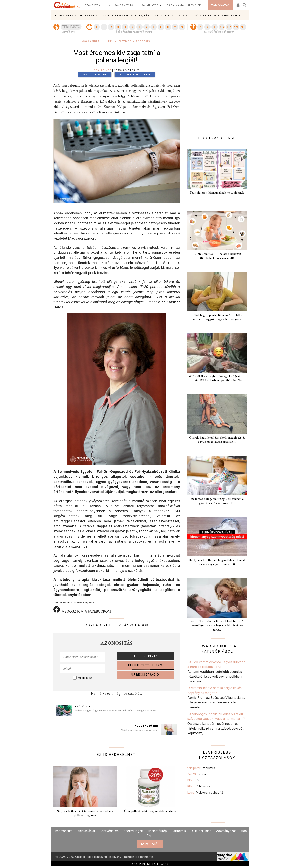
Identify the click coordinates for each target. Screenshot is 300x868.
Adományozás (226, 831)
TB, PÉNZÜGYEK (150, 15)
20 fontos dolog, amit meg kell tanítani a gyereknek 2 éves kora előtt (217, 501)
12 (182, 27)
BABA (103, 15)
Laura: (205, 792)
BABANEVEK (230, 15)
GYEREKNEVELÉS (123, 15)
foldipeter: (202, 768)
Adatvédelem (109, 831)
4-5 (222, 27)
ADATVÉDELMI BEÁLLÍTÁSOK (150, 864)
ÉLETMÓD (171, 15)
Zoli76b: (200, 774)
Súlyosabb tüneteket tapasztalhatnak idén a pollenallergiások (85, 813)
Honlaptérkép (157, 831)
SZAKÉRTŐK (93, 5)
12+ (243, 27)
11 (175, 27)
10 (168, 27)
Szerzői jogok (133, 831)
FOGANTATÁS (64, 15)
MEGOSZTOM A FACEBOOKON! (82, 610)
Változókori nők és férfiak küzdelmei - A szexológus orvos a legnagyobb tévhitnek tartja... (217, 626)
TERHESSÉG (86, 15)
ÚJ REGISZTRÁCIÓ (145, 675)
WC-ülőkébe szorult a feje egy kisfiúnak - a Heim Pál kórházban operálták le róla (217, 379)
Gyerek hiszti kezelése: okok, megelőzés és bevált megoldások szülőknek (217, 440)
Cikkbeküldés (202, 831)
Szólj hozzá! (95, 75)
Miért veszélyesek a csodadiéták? (139, 730)
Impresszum (64, 831)
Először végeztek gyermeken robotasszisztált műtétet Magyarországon (116, 711)
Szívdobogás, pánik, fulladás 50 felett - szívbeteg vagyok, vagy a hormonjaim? (217, 317)
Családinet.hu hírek (98, 41)
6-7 (229, 27)
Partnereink (179, 831)
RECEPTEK (210, 15)
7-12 (236, 27)
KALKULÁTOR (150, 5)
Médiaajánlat (86, 831)
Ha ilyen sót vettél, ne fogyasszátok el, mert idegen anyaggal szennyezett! (217, 562)
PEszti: (193, 780)
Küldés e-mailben (135, 75)
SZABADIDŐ (190, 15)
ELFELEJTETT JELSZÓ (145, 665)
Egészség (143, 41)
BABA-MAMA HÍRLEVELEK (184, 5)
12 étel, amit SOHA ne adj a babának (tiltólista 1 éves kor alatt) (217, 256)
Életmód (125, 41)
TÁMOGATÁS (221, 5)
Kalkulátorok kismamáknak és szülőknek (217, 193)
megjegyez (85, 678)
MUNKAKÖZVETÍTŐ (121, 5)
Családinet (102, 70)
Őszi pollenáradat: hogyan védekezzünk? (150, 811)
